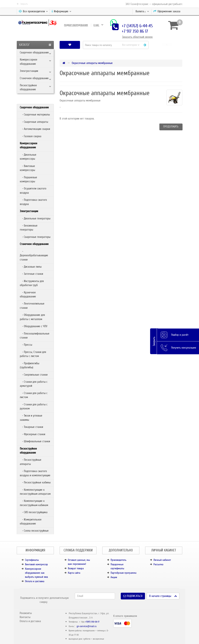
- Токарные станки (31, 427)
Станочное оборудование (34, 78)
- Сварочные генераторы (35, 237)
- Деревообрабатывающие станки (34, 255)
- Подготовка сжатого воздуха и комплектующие (35, 473)
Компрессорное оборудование (29, 62)
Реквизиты (26, 613)
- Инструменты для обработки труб (32, 283)
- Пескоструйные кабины (35, 482)
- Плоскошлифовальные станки (35, 336)
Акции (114, 577)
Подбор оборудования (76, 25)
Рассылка (158, 564)
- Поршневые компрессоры (28, 179)
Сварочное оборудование (34, 52)
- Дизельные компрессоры (28, 157)
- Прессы (26, 345)
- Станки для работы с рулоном (34, 406)
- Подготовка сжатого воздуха (33, 202)
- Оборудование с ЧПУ (34, 326)
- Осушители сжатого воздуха (33, 190)
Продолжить (171, 127)
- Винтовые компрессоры (27, 168)
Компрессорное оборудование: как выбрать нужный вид (36, 573)
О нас (96, 25)
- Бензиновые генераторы (29, 228)
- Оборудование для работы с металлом (32, 317)
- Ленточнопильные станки (32, 306)
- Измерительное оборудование (31, 522)
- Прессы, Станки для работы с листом (33, 354)
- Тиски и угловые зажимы (31, 418)
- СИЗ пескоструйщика (34, 512)
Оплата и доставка (35, 581)
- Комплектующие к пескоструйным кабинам (34, 503)
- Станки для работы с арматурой (34, 384)
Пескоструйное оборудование (28, 87)
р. (142, 11)
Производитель (118, 560)
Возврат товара (76, 568)
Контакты (25, 617)
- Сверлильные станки (34, 375)
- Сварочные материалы (35, 115)
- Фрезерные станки (32, 434)
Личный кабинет (162, 560)
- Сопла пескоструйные (34, 531)
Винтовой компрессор (36, 564)
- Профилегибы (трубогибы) (30, 365)
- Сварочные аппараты (34, 122)
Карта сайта (74, 573)
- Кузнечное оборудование (28, 294)
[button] (167, 45)
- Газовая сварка (31, 136)
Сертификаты (32, 560)
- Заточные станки (31, 274)
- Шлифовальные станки (35, 441)
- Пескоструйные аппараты (31, 462)
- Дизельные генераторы (35, 218)
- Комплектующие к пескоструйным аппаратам (35, 492)
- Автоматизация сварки (35, 129)
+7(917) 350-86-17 (92, 622)
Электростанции (29, 71)
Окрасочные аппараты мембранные (92, 63)
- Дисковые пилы (31, 267)
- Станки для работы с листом (34, 395)
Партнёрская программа (123, 573)
